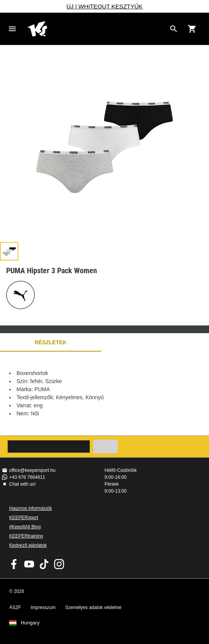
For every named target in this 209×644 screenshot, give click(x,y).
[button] (9, 251)
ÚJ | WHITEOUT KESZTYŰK (104, 6)
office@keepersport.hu (32, 470)
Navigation (12, 29)
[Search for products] (174, 29)
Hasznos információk (30, 508)
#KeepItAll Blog (25, 527)
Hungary (30, 623)
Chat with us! (22, 484)
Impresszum (43, 607)
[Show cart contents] (192, 29)
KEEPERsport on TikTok (44, 564)
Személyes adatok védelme (93, 607)
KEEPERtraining (26, 536)
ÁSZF (15, 607)
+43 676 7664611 (27, 477)
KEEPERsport (24, 518)
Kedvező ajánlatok (28, 545)
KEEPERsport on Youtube (29, 564)
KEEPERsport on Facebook (14, 564)
